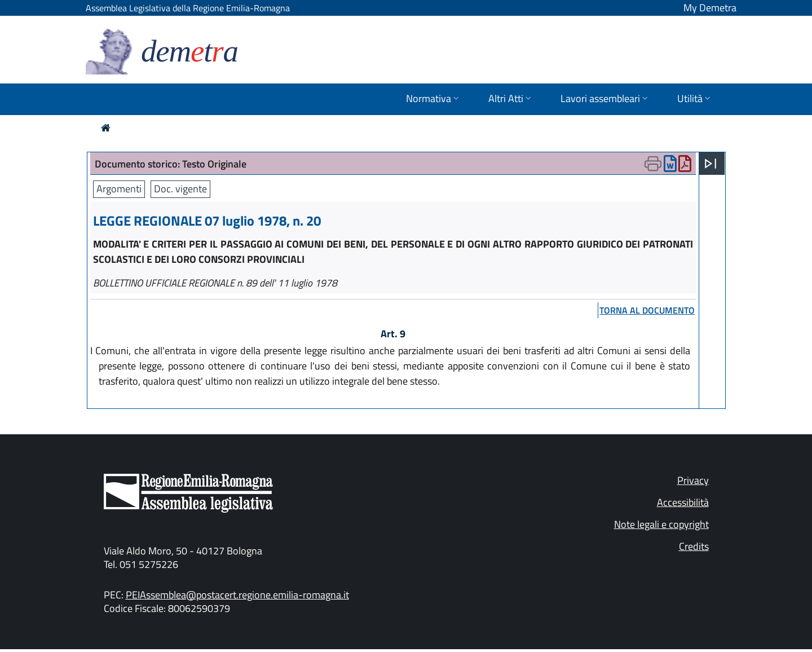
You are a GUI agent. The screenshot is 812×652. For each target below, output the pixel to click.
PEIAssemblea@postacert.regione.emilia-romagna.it (237, 595)
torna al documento (647, 310)
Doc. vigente (180, 189)
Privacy (693, 480)
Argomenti (119, 189)
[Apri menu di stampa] (653, 164)
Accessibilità (683, 502)
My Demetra (710, 8)
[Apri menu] (710, 164)
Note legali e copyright (661, 524)
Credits (694, 546)
